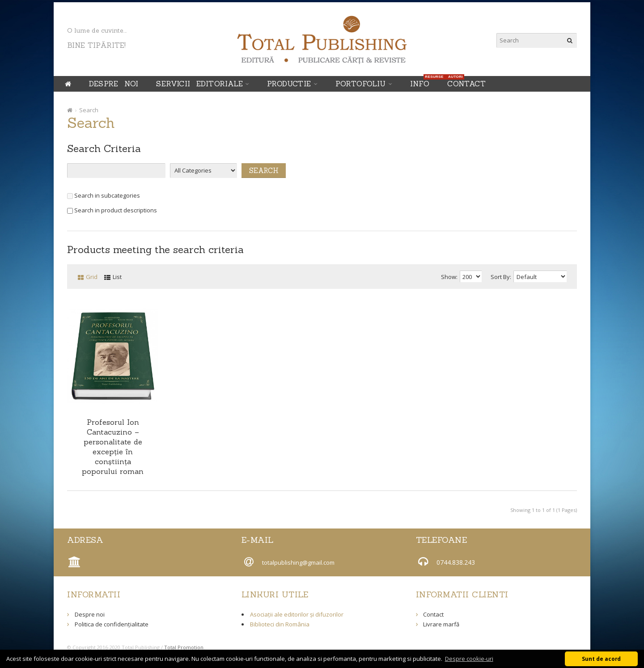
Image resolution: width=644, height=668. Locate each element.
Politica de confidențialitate (112, 624)
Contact (466, 84)
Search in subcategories (104, 195)
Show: (449, 277)
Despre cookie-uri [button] (469, 659)
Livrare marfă (441, 624)
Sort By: (501, 277)
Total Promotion (184, 647)
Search (89, 110)
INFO (422, 82)
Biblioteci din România (280, 624)
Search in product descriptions (112, 210)
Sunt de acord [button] (601, 659)
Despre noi (114, 84)
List (117, 277)
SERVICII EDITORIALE (199, 84)
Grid (92, 277)
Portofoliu (361, 84)
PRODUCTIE (289, 84)
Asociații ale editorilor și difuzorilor (297, 614)
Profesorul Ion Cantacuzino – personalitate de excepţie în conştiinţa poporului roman (113, 447)
